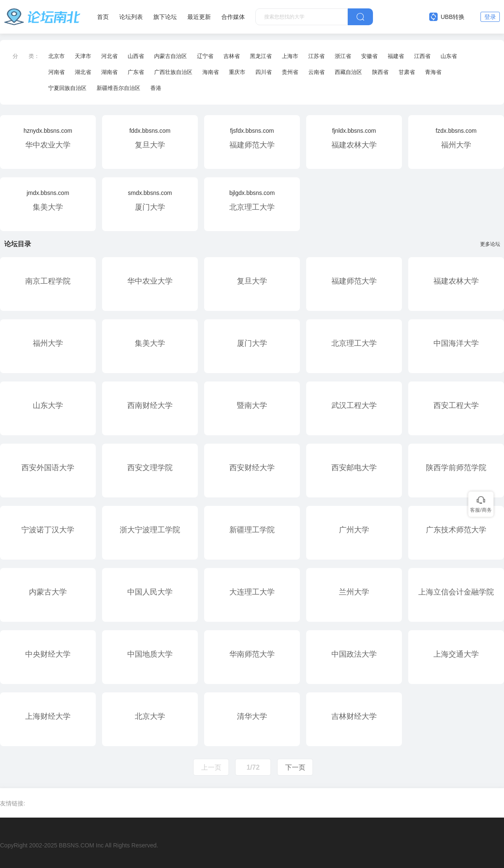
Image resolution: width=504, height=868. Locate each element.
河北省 (109, 56)
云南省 (316, 72)
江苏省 (316, 56)
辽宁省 (205, 56)
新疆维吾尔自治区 (118, 88)
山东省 (449, 56)
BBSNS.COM (76, 845)
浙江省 (343, 56)
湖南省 (109, 72)
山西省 (136, 56)
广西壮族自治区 (173, 72)
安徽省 (369, 56)
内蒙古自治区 (171, 56)
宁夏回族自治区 (67, 88)
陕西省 (380, 72)
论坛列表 (131, 17)
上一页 (211, 767)
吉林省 (232, 56)
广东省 (136, 72)
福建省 (396, 56)
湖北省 (83, 72)
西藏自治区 (348, 72)
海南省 (211, 72)
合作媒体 (233, 17)
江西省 (422, 56)
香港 (156, 88)
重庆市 (237, 72)
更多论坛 (492, 244)
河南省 (56, 72)
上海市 (290, 56)
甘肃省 (407, 72)
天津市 (83, 56)
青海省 (433, 72)
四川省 (264, 72)
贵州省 (290, 72)
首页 (103, 17)
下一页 (295, 767)
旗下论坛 (165, 17)
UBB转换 (447, 17)
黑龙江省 (261, 56)
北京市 (56, 56)
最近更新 (199, 17)
